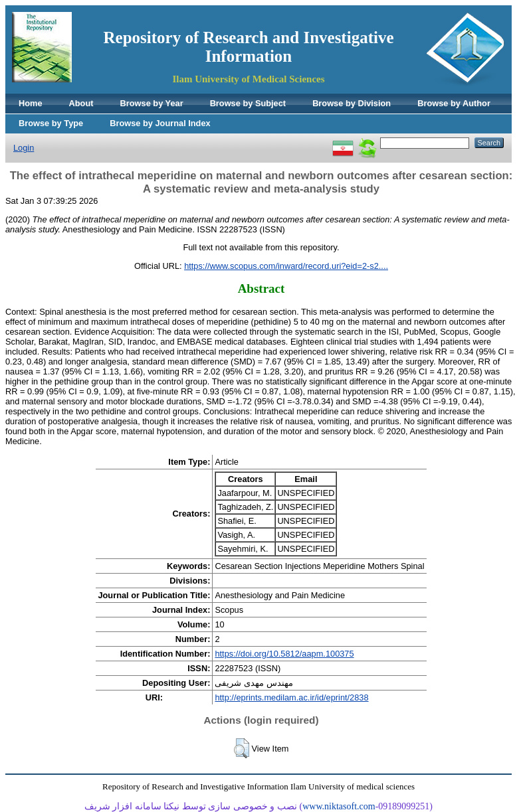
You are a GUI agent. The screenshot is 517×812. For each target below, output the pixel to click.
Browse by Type (51, 123)
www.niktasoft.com (339, 806)
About (81, 103)
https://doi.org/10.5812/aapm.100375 (284, 654)
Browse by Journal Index (160, 123)
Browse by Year (152, 103)
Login (24, 148)
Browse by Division (352, 103)
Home (31, 103)
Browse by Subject (248, 103)
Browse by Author (454, 103)
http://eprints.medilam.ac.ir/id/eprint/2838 (291, 697)
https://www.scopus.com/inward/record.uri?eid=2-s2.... (286, 266)
